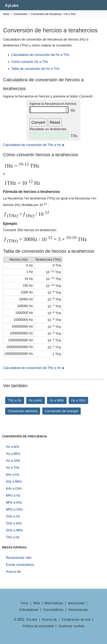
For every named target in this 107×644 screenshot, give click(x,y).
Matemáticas (54, 603)
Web (37, 603)
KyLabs (12, 6)
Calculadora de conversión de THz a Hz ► (34, 145)
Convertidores (53, 610)
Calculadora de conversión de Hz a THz (40, 55)
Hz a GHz (78, 400)
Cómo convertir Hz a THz (30, 62)
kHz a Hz (13, 475)
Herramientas (78, 610)
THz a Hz (15, 400)
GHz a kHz (14, 523)
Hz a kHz (36, 400)
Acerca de (13, 572)
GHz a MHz (14, 530)
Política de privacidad (38, 626)
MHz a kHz (14, 502)
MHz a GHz (14, 509)
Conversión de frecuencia (46, 14)
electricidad (76, 603)
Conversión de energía (61, 411)
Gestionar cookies (72, 626)
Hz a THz (13, 468)
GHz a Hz (13, 516)
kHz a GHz (14, 488)
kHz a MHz (14, 482)
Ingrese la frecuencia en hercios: (53, 104)
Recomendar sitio (19, 558)
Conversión (20, 14)
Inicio (6, 14)
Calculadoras (29, 610)
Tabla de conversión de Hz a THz (35, 69)
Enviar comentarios (20, 565)
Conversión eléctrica (23, 411)
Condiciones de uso (76, 620)
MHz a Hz (13, 495)
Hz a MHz (57, 400)
